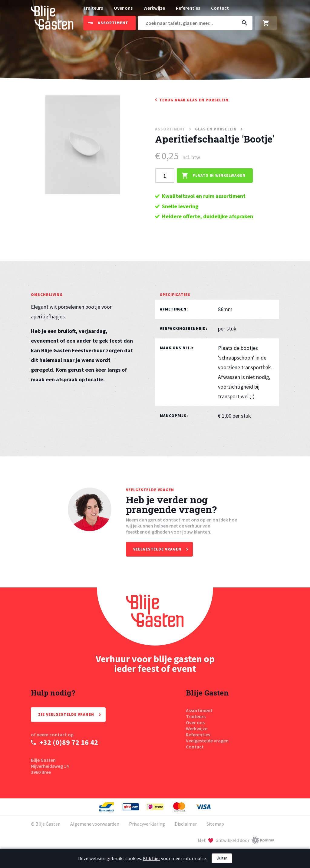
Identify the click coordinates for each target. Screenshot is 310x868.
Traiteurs (93, 8)
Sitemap (215, 824)
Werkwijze (154, 8)
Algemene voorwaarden (95, 824)
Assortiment (199, 710)
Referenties (188, 8)
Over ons (123, 8)
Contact (220, 8)
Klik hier (152, 858)
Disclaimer (186, 824)
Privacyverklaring (147, 824)
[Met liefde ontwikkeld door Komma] (236, 840)
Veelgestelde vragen (207, 741)
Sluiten (222, 858)
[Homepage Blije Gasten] (155, 616)
